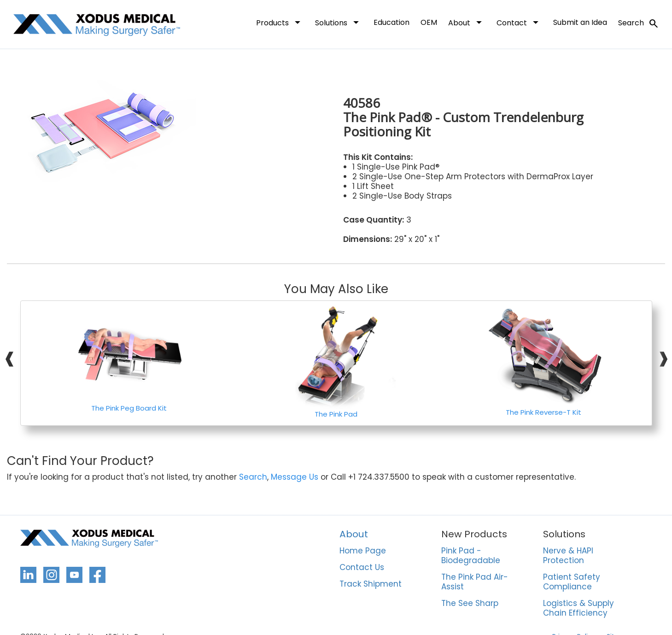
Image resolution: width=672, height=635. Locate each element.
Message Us (295, 477)
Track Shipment (371, 584)
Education (392, 22)
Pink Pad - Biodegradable (471, 556)
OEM (429, 22)
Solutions (339, 22)
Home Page (363, 551)
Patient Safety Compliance (572, 582)
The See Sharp (470, 604)
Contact (519, 22)
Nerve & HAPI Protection (568, 556)
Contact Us (362, 568)
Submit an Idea (580, 22)
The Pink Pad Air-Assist (475, 582)
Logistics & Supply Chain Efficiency (579, 609)
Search (639, 24)
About (467, 22)
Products (280, 22)
